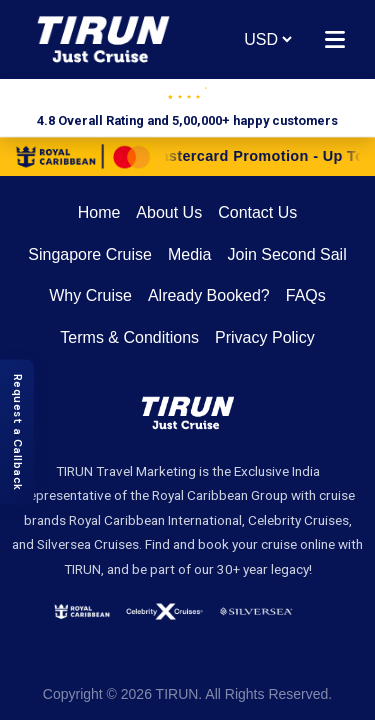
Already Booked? (209, 295)
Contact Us (257, 212)
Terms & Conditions (129, 337)
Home (99, 212)
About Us (169, 212)
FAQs (306, 295)
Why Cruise (90, 295)
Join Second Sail (287, 254)
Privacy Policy (265, 337)
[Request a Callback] (17, 432)
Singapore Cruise (90, 254)
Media (190, 254)
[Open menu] (335, 39)
